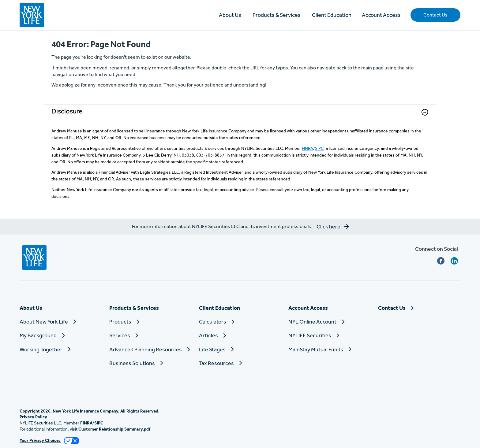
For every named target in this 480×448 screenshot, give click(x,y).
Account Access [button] (381, 15)
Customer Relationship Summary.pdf (114, 429)
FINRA (307, 148)
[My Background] (61, 335)
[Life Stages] (240, 349)
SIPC (319, 148)
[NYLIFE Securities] (330, 335)
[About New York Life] (61, 322)
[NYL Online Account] (330, 322)
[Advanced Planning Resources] (150, 349)
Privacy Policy (33, 417)
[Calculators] (240, 322)
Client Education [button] (332, 15)
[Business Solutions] (150, 363)
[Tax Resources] (240, 363)
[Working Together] (61, 349)
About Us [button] (230, 15)
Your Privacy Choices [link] (40, 440)
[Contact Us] (419, 308)
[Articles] (240, 335)
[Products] (150, 322)
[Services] (150, 335)
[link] (240, 116)
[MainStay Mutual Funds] (330, 349)
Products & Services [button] (277, 15)
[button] (435, 15)
